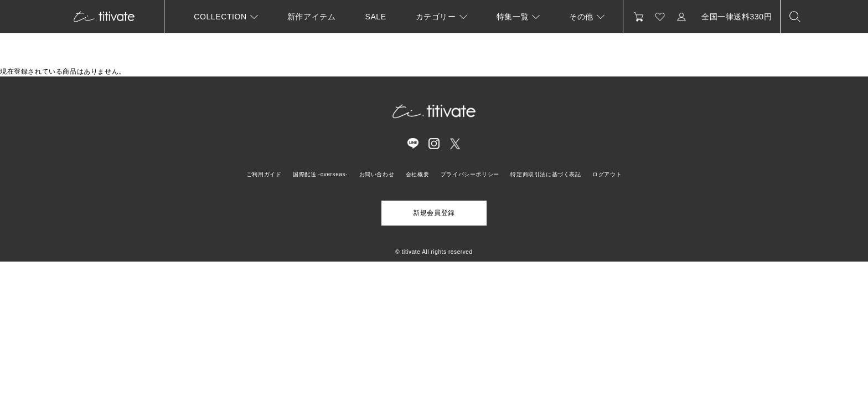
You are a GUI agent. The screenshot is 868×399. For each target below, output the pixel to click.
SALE (375, 17)
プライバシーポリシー (470, 174)
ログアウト (607, 174)
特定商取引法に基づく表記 (546, 174)
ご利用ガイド (264, 174)
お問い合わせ (377, 174)
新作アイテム (312, 17)
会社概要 (417, 174)
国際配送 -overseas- (320, 174)
